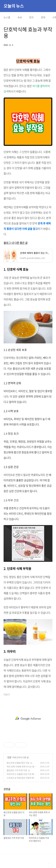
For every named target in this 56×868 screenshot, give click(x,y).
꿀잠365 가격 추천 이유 (17, 770)
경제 (43, 17)
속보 (20, 17)
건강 (9, 757)
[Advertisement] (28, 718)
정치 (31, 17)
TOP (50, 866)
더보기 (7, 695)
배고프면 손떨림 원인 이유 (18, 763)
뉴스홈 (7, 17)
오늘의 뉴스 (14, 6)
